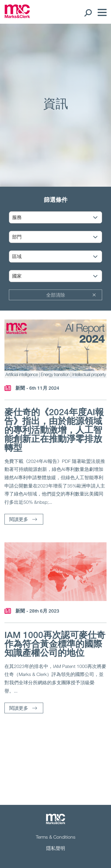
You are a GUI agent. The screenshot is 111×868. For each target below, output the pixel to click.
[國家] (59, 276)
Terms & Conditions (56, 837)
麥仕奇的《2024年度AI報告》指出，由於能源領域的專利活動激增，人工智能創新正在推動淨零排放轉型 (54, 430)
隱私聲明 (56, 848)
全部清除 (56, 295)
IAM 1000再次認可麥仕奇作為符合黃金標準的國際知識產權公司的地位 (55, 644)
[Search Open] (88, 12)
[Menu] (101, 12)
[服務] (59, 218)
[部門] (59, 237)
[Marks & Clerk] (17, 16)
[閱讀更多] (55, 349)
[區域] (59, 257)
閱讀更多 (19, 519)
